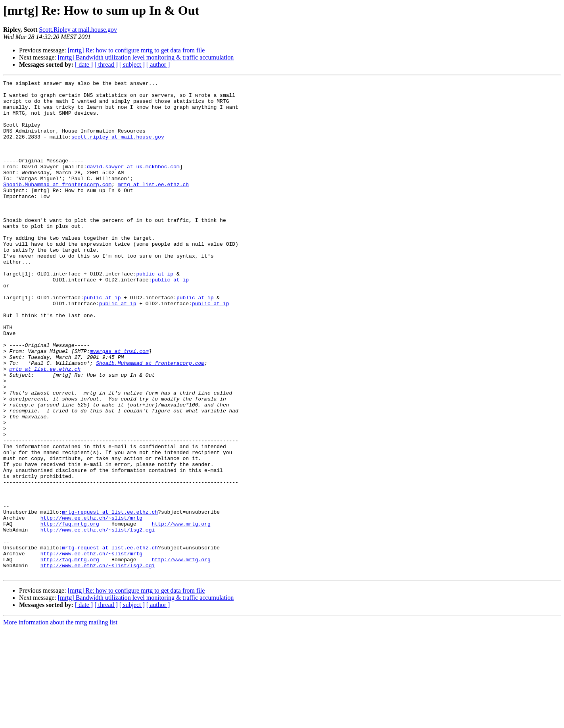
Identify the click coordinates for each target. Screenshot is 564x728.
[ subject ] (132, 65)
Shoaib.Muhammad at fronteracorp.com (57, 206)
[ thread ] (106, 65)
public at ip (155, 313)
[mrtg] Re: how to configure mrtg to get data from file (136, 50)
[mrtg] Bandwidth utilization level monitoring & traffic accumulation (146, 57)
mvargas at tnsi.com (119, 406)
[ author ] (158, 65)
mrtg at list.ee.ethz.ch (153, 206)
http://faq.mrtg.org (70, 613)
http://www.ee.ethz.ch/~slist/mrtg (91, 606)
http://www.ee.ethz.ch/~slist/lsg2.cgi (98, 620)
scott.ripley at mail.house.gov (118, 148)
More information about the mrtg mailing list (60, 721)
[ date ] (84, 65)
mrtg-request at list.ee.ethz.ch (110, 599)
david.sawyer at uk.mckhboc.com (133, 184)
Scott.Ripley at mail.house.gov (78, 30)
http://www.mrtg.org (181, 613)
